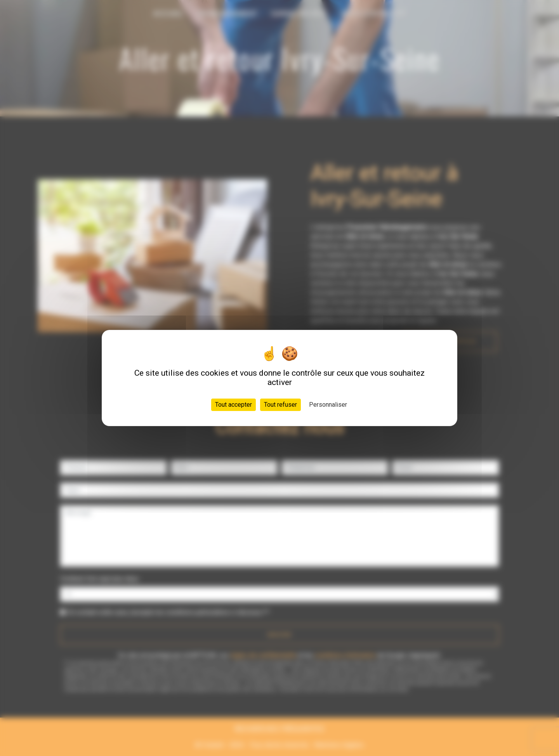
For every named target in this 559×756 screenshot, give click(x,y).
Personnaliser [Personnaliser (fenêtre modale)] (328, 405)
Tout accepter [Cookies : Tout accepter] (233, 405)
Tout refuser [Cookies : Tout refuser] (280, 405)
